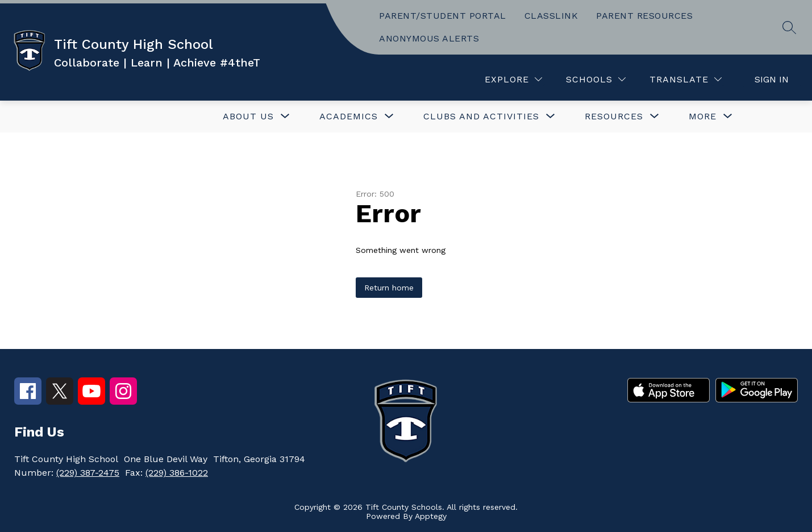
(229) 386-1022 (177, 473)
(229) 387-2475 (88, 473)
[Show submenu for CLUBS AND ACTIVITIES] (481, 117)
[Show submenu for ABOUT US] (248, 117)
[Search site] (789, 27)
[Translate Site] (686, 79)
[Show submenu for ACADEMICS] (349, 117)
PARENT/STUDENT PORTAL (443, 16)
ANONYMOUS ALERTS (429, 38)
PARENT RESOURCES (644, 16)
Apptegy (431, 516)
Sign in (772, 79)
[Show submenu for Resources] (614, 117)
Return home (389, 288)
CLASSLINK (551, 16)
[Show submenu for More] (703, 117)
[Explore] (513, 79)
